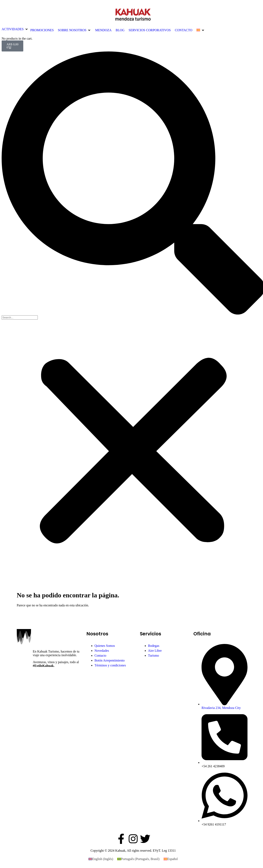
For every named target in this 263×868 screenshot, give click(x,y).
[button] (15, 29)
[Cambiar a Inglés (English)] (101, 859)
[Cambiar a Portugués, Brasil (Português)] (138, 859)
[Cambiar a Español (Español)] (171, 859)
